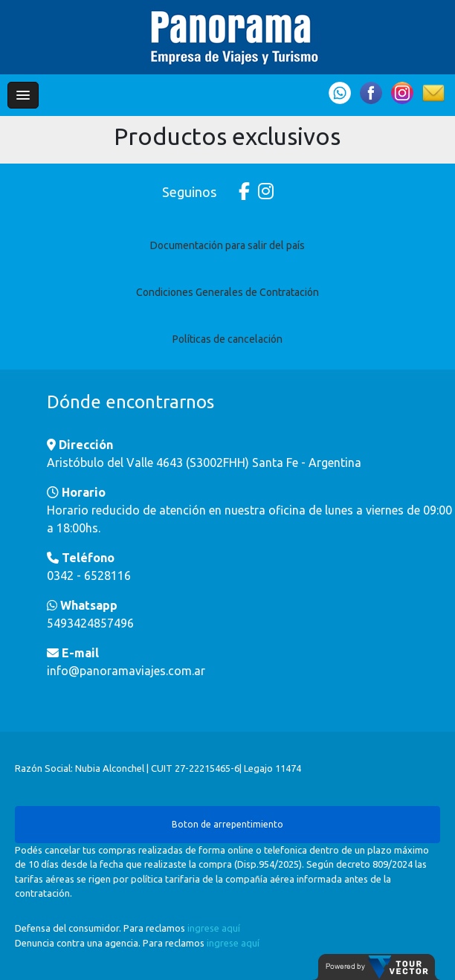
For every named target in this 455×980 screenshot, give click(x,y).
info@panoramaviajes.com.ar (126, 671)
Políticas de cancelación (227, 339)
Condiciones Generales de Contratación (227, 292)
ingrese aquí (214, 928)
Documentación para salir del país (227, 245)
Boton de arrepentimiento (227, 824)
